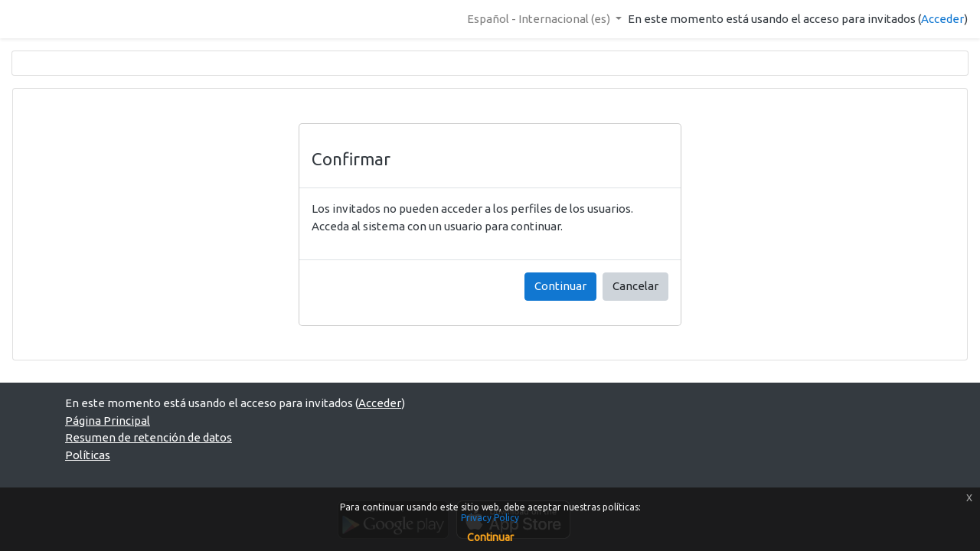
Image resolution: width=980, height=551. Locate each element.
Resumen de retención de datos (149, 437)
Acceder (942, 19)
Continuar (560, 286)
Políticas (88, 455)
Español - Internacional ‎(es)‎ (540, 19)
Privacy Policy (490, 518)
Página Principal (108, 421)
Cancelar (635, 286)
